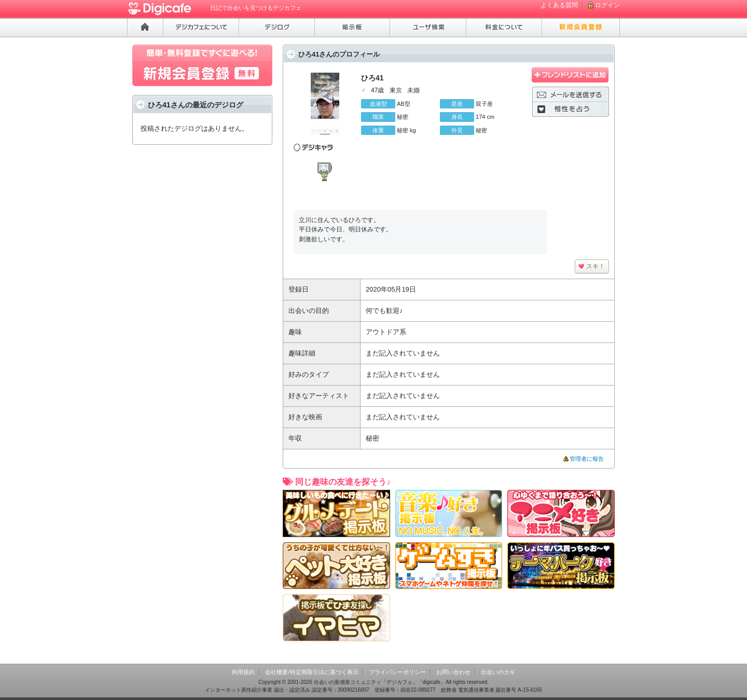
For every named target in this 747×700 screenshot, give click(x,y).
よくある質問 (559, 5)
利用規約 (243, 672)
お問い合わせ (453, 672)
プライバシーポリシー (397, 672)
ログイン (607, 5)
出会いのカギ (498, 672)
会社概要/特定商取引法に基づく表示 (312, 672)
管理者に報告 (587, 459)
